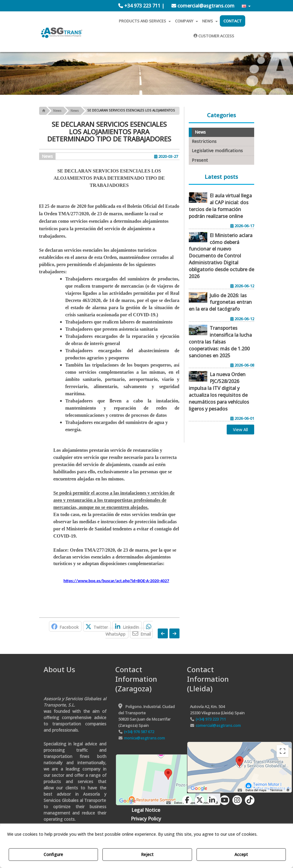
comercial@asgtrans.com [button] (203, 6)
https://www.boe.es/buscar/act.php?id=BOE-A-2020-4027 (116, 581)
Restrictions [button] (204, 141)
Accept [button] (241, 854)
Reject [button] (147, 854)
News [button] (47, 156)
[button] (141, 6)
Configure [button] (53, 854)
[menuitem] (141, 6)
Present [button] (200, 160)
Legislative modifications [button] (217, 151)
